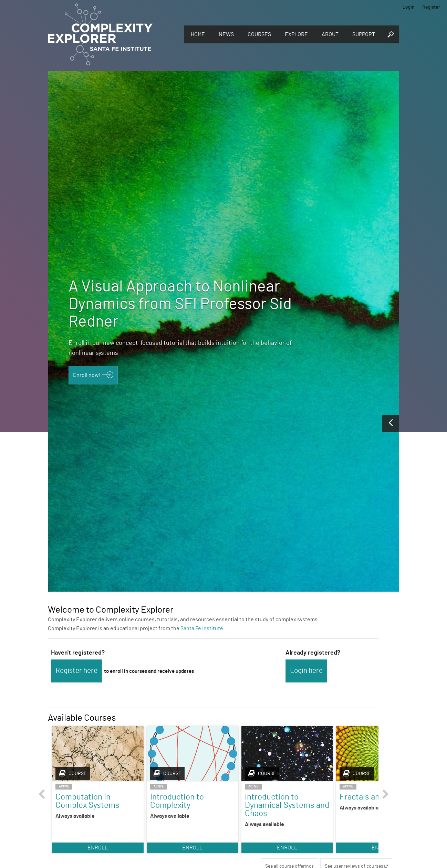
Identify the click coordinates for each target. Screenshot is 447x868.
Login (409, 7)
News (226, 34)
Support (364, 34)
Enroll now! (87, 375)
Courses (259, 34)
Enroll (91, 854)
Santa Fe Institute (202, 628)
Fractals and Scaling (322, 801)
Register (431, 7)
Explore (296, 34)
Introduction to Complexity (164, 801)
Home (198, 34)
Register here (76, 671)
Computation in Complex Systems (87, 801)
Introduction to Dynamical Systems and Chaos (253, 805)
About (330, 34)
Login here (306, 671)
